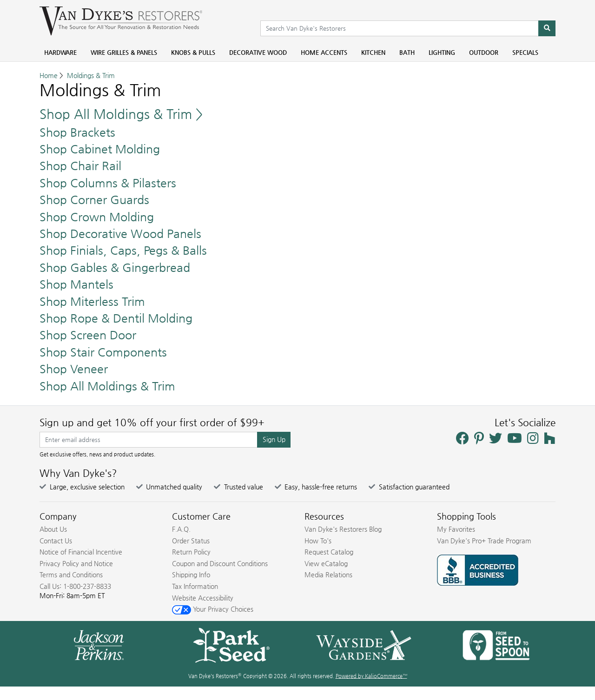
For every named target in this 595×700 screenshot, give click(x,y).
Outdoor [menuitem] (484, 52)
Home (49, 75)
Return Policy (191, 552)
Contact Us (56, 541)
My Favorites (456, 529)
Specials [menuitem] (525, 52)
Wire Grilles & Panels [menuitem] (124, 52)
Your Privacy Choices (213, 609)
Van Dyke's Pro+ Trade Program (484, 541)
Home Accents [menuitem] (324, 52)
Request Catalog (329, 552)
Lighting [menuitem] (442, 52)
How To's (318, 541)
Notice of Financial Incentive (81, 552)
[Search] (547, 28)
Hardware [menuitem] (60, 52)
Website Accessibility (203, 598)
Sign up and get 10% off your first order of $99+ (152, 423)
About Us (53, 529)
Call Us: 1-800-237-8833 (75, 586)
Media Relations (328, 575)
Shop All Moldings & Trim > (121, 114)
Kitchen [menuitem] (373, 52)
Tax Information (195, 586)
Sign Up (274, 439)
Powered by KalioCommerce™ (371, 676)
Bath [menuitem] (407, 52)
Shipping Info (191, 575)
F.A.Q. (181, 529)
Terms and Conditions (71, 575)
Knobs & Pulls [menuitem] (193, 52)
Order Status (191, 541)
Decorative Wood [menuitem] (258, 52)
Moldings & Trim (91, 75)
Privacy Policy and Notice (76, 563)
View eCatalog (326, 563)
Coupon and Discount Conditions (220, 563)
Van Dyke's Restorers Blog (343, 529)
